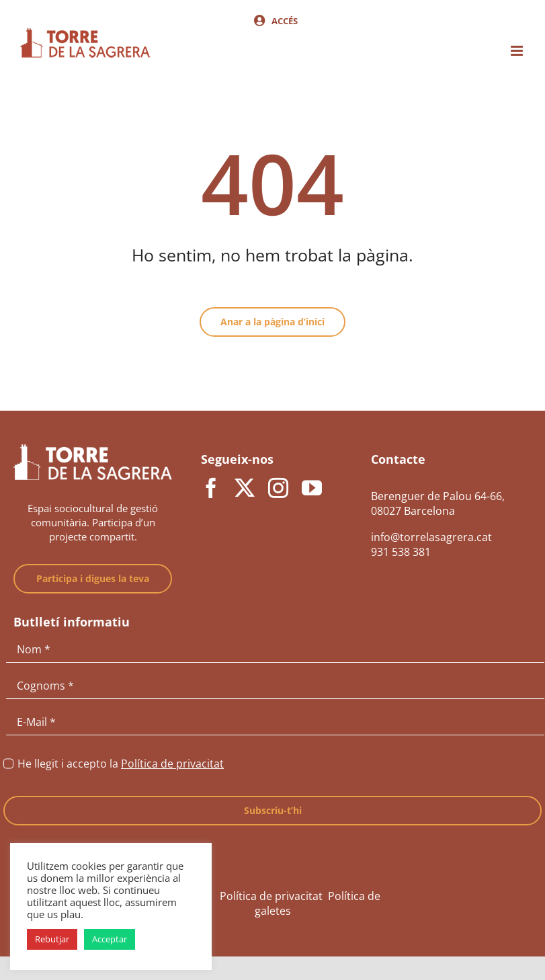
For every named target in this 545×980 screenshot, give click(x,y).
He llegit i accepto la (121, 764)
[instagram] (278, 488)
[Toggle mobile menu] (518, 51)
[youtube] (312, 488)
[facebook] (211, 488)
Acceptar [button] (110, 939)
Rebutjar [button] (52, 939)
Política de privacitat (172, 764)
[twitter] (245, 488)
